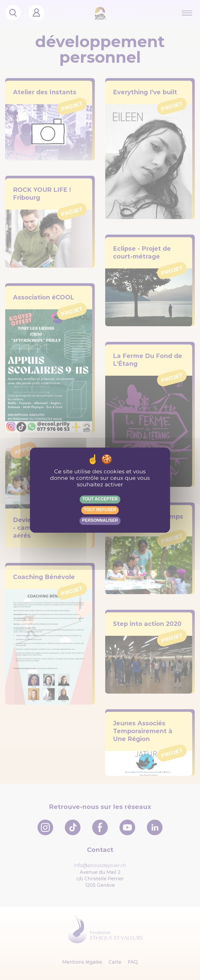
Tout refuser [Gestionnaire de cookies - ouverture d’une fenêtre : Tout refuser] (100, 510)
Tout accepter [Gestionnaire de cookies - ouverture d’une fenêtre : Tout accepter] (100, 499)
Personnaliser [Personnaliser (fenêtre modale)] (100, 520)
